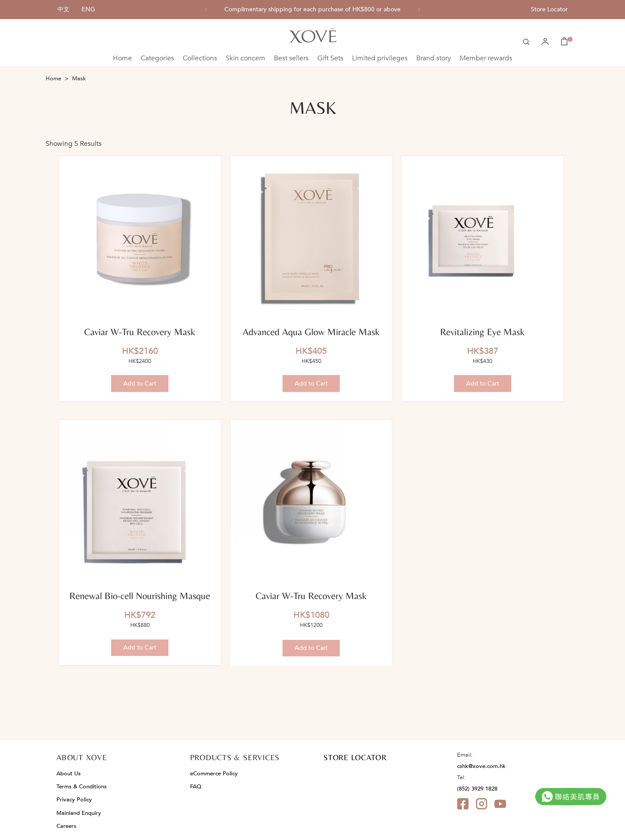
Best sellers (291, 58)
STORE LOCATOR (355, 757)
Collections (200, 58)
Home (122, 58)
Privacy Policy (74, 800)
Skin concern (245, 58)
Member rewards (486, 58)
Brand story (434, 58)
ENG (88, 9)
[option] (312, 10)
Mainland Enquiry (79, 813)
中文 (63, 9)
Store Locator (549, 9)
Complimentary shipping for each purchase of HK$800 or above (312, 10)
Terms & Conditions (82, 787)
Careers (66, 826)
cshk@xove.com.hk (481, 766)
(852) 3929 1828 (477, 789)
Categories (157, 58)
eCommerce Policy (214, 774)
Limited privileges (380, 58)
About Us (69, 774)
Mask (79, 79)
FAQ (196, 787)
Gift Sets (330, 58)
